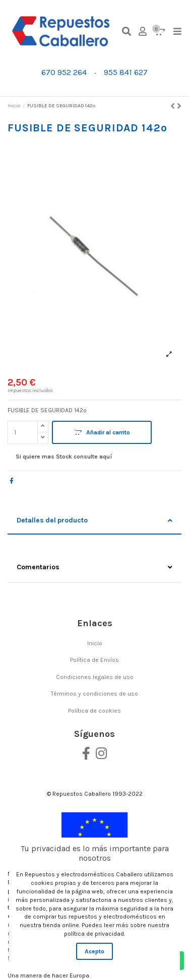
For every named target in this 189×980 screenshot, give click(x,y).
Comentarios (94, 567)
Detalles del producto (94, 520)
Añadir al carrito (102, 432)
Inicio (95, 643)
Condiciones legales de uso (95, 677)
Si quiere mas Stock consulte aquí (64, 457)
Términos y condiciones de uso (94, 694)
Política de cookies (94, 711)
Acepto (94, 951)
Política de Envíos (94, 660)
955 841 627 (126, 72)
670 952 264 (64, 72)
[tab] (94, 521)
